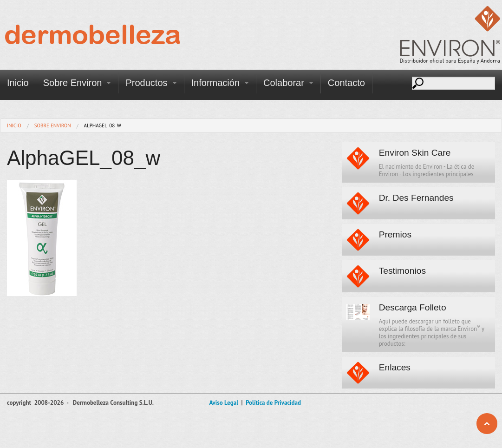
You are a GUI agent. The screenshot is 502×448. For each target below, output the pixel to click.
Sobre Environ (73, 83)
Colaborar (284, 83)
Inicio (18, 83)
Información (216, 83)
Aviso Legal (224, 403)
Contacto (346, 83)
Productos (146, 83)
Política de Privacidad (273, 403)
